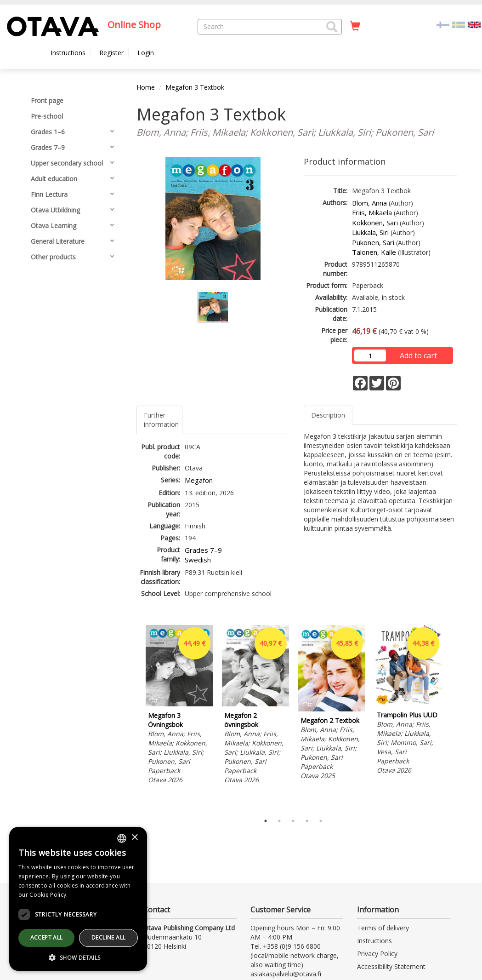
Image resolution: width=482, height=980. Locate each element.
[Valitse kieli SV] (459, 24)
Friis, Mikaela (372, 212)
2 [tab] (279, 821)
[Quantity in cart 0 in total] (355, 26)
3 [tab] (293, 821)
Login (146, 53)
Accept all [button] (47, 937)
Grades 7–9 (203, 550)
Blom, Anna (369, 203)
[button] (332, 27)
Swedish (198, 560)
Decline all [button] (108, 937)
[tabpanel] (179, 706)
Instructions (68, 53)
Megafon (199, 480)
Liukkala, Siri (370, 232)
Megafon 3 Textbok (195, 87)
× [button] (134, 838)
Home (146, 87)
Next (453, 717)
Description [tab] (328, 415)
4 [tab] (307, 821)
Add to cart (418, 355)
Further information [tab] (161, 420)
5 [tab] (321, 821)
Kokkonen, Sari (375, 223)
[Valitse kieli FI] (443, 24)
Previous (134, 717)
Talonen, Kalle (374, 252)
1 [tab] (266, 821)
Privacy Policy (377, 954)
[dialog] (78, 899)
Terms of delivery (383, 928)
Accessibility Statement (391, 966)
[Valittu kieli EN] (474, 24)
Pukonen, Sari (373, 242)
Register (111, 53)
